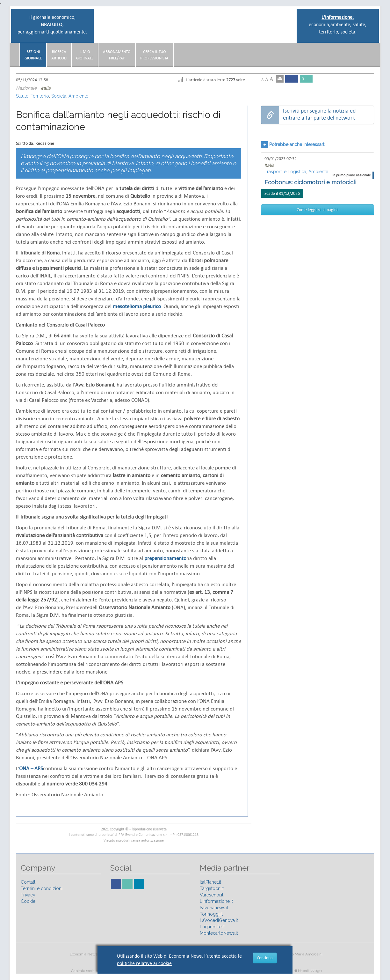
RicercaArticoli (59, 55)
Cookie (28, 901)
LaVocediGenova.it (219, 920)
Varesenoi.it (212, 895)
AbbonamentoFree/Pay (117, 55)
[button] (372, 52)
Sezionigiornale (33, 55)
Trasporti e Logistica (285, 172)
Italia (46, 88)
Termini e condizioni (42, 888)
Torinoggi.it (211, 914)
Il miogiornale (85, 55)
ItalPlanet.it (210, 882)
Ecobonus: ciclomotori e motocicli (310, 182)
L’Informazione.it (216, 901)
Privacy (28, 895)
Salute (22, 96)
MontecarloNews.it (219, 933)
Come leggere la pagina (318, 210)
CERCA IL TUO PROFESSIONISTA (154, 55)
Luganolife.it (212, 927)
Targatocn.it (212, 888)
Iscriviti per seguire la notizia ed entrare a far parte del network (319, 114)
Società (59, 96)
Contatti (29, 882)
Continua (265, 958)
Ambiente (78, 96)
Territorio (40, 96)
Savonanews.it (214, 908)
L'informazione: (338, 17)
